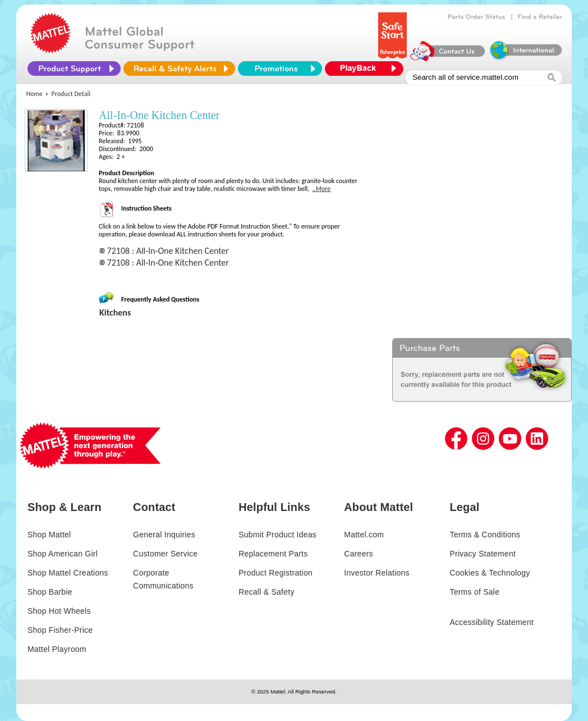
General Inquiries (164, 535)
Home (35, 94)
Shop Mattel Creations (68, 573)
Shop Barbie (50, 592)
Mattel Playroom (57, 649)
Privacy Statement (483, 554)
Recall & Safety (266, 592)
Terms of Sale (474, 592)
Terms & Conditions (485, 535)
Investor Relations (377, 573)
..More (322, 189)
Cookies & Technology (490, 573)
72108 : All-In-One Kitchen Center (168, 251)
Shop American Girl (63, 554)
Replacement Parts (273, 554)
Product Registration (275, 573)
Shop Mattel (49, 535)
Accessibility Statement (491, 622)
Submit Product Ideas (277, 535)
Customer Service (165, 554)
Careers (359, 554)
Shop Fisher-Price (60, 630)
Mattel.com (364, 535)
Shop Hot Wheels (59, 611)
